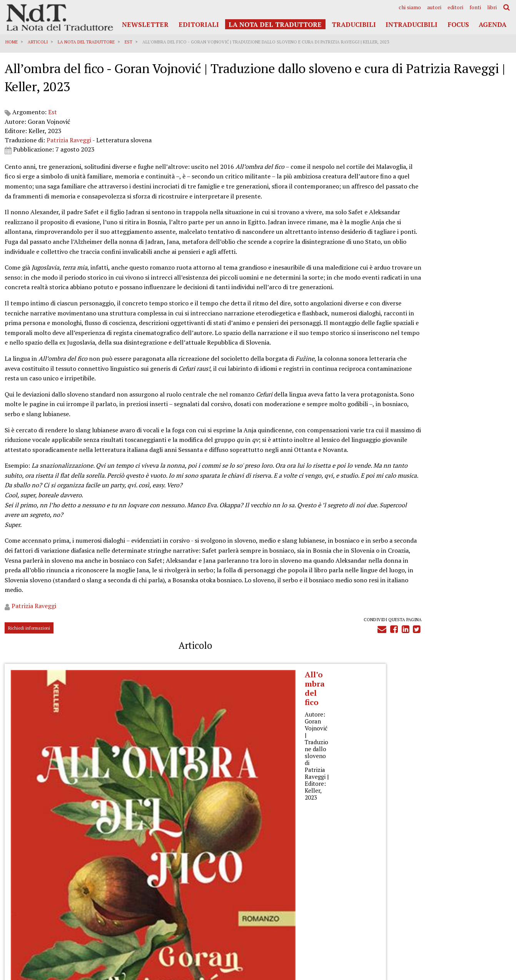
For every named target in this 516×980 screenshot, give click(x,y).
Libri (492, 7)
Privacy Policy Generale (484, 883)
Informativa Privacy (488, 891)
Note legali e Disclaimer (483, 905)
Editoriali (199, 24)
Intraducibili (412, 24)
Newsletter (145, 24)
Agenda (493, 24)
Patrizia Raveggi (70, 156)
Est (130, 42)
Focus (458, 24)
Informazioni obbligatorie (481, 912)
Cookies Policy (493, 898)
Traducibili (354, 24)
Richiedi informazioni (30, 792)
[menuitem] (410, 7)
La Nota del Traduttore (275, 24)
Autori (434, 7)
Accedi (498, 929)
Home (13, 42)
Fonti (475, 7)
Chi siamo (410, 7)
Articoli (39, 42)
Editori (455, 7)
